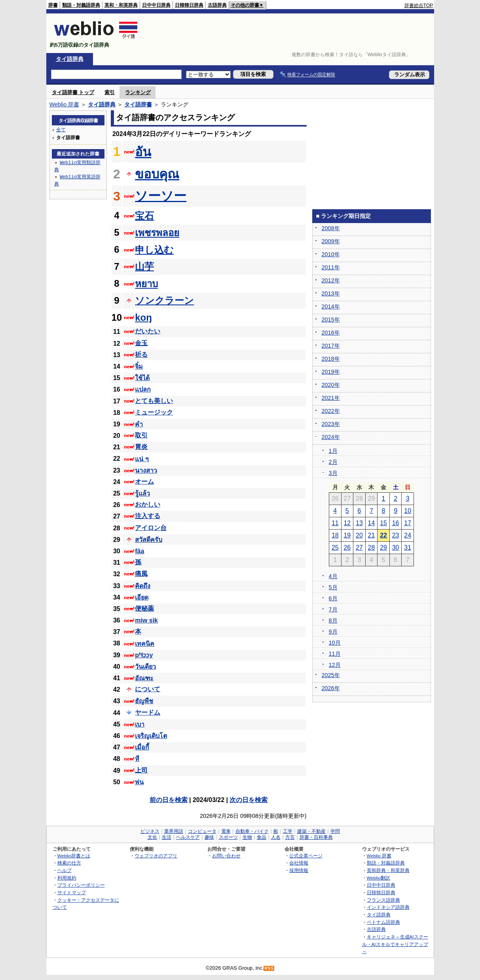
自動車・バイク (252, 831)
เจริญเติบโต (151, 736)
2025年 (331, 675)
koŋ (143, 317)
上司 (141, 770)
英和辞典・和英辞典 (388, 870)
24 (408, 535)
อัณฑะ (144, 678)
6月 (333, 598)
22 (383, 535)
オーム (144, 481)
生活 (167, 837)
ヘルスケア (188, 837)
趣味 (209, 837)
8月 (333, 621)
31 (408, 548)
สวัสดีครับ (149, 540)
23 (396, 535)
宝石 (144, 216)
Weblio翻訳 (378, 878)
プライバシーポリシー (81, 885)
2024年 (331, 437)
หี (137, 759)
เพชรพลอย (157, 233)
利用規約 (67, 878)
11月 (335, 654)
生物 (247, 837)
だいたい (148, 331)
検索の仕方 (69, 863)
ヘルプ (65, 870)
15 (383, 523)
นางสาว (146, 470)
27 (359, 548)
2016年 (331, 333)
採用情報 (299, 870)
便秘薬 (144, 608)
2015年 (331, 320)
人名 (276, 837)
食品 (262, 837)
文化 (152, 837)
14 (372, 523)
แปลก (143, 389)
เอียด (142, 597)
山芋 (144, 266)
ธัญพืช (144, 701)
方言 (290, 837)
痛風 (141, 574)
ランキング (138, 92)
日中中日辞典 (156, 5)
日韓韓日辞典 (189, 5)
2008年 (331, 228)
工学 (288, 831)
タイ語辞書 (138, 104)
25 (335, 548)
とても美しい (154, 401)
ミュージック (154, 412)
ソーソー (161, 196)
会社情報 (299, 863)
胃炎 (141, 447)
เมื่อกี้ (142, 747)
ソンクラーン (164, 300)
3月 (333, 473)
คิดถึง (143, 586)
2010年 (331, 254)
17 (408, 523)
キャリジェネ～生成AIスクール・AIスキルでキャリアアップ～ (395, 944)
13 (359, 523)
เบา (140, 724)
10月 (335, 643)
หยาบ (146, 284)
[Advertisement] (289, 33)
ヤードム (148, 712)
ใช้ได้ (142, 378)
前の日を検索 (169, 800)
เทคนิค (145, 644)
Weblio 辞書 (65, 104)
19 (347, 535)
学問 (335, 831)
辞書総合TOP (419, 6)
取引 (141, 435)
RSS (269, 968)
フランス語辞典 (383, 900)
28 (372, 548)
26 (347, 548)
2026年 (331, 688)
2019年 (331, 372)
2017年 (331, 346)
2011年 (331, 267)
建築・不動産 (311, 831)
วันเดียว (145, 667)
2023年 (331, 424)
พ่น (139, 782)
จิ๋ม (139, 366)
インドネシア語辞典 (388, 907)
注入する (148, 516)
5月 (333, 587)
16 (396, 523)
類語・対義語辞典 (81, 5)
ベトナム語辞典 (383, 922)
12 (347, 523)
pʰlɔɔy (144, 655)
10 (408, 511)
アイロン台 (151, 528)
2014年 (331, 306)
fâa (139, 551)
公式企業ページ (306, 856)
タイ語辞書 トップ (73, 92)
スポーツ (228, 837)
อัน (143, 152)
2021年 (331, 398)
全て (61, 130)
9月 (333, 632)
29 (383, 548)
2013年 (331, 293)
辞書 (53, 5)
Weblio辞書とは (74, 856)
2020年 (331, 385)
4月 (333, 576)
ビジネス (150, 831)
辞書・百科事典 (316, 837)
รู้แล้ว (142, 493)
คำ (139, 424)
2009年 (331, 241)
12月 (335, 665)
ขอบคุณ (157, 174)
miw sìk (146, 620)
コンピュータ (202, 831)
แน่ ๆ (142, 459)
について (148, 689)
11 (335, 523)
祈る (141, 355)
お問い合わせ (226, 856)
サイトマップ (72, 892)
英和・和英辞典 (121, 5)
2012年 (331, 280)
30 (396, 548)
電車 (226, 831)
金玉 (141, 343)
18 (335, 535)
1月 (333, 451)
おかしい (148, 504)
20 (359, 535)
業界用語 (174, 831)
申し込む (154, 250)
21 (372, 535)
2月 (333, 462)
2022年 (331, 411)
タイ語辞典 (70, 59)
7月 (333, 609)
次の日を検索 (249, 800)
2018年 (331, 359)
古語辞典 (217, 5)
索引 (110, 92)
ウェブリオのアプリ (156, 856)
